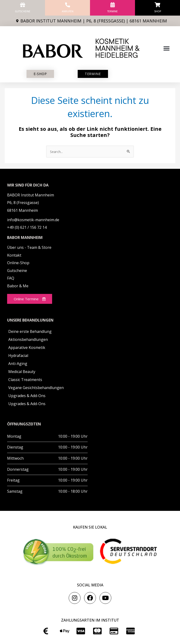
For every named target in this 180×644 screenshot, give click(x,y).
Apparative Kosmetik (27, 347)
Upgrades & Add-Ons (27, 396)
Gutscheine (23, 11)
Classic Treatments (25, 380)
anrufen (68, 11)
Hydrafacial (18, 356)
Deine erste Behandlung (30, 331)
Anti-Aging (18, 364)
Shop (158, 11)
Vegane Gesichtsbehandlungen (36, 388)
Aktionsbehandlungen (28, 339)
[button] (166, 48)
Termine (112, 11)
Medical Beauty (22, 372)
